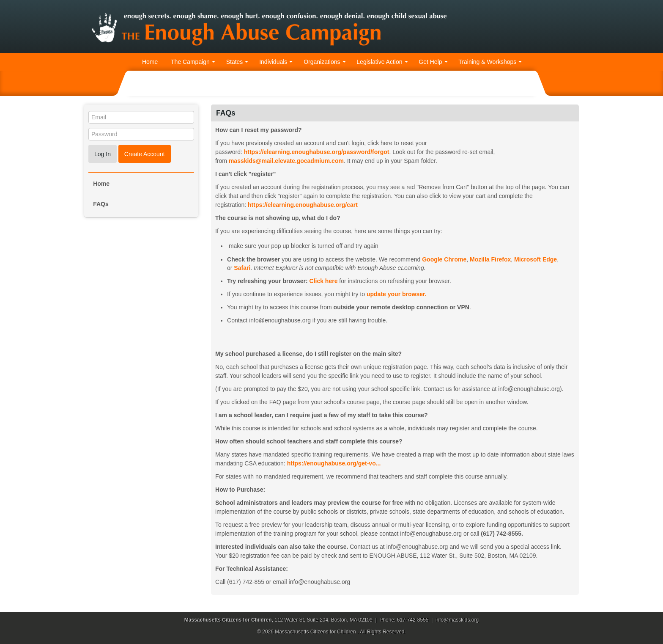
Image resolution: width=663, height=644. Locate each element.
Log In (103, 154)
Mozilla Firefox (490, 259)
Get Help (433, 62)
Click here (324, 281)
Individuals (276, 62)
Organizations (325, 62)
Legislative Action (382, 62)
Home (150, 62)
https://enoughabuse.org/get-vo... (334, 463)
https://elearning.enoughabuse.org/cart (303, 205)
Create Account (145, 154)
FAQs (101, 204)
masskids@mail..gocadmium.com (286, 161)
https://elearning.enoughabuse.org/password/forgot (317, 152)
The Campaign (193, 62)
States (237, 62)
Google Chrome (444, 259)
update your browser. (397, 294)
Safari (242, 268)
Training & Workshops (490, 62)
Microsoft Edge (536, 259)
